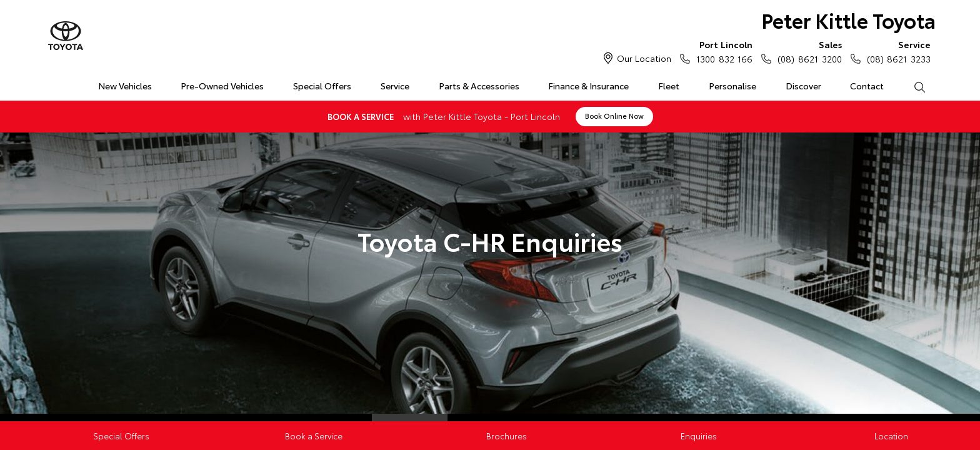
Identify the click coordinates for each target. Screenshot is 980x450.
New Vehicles (125, 86)
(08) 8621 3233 (896, 51)
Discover (803, 86)
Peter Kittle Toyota (848, 20)
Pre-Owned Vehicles (222, 86)
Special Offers (322, 86)
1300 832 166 (722, 51)
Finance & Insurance (588, 86)
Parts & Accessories (479, 86)
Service (395, 86)
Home (55, 83)
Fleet (669, 86)
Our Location (644, 58)
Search (912, 86)
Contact (867, 86)
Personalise (732, 86)
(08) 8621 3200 (807, 51)
